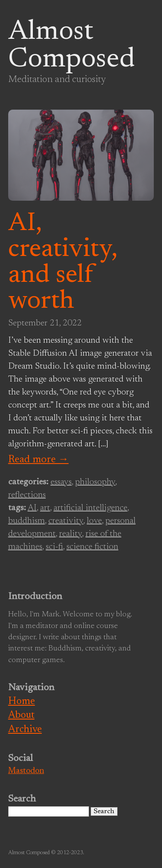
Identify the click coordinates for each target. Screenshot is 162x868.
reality (71, 534)
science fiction (92, 547)
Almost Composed (71, 46)
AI (32, 508)
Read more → (38, 460)
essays (61, 482)
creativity (66, 521)
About (21, 715)
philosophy (95, 482)
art (45, 508)
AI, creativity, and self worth (62, 263)
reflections (27, 495)
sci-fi (54, 547)
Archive (25, 730)
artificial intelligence (91, 508)
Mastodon (26, 771)
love (94, 521)
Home (22, 702)
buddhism (27, 521)
